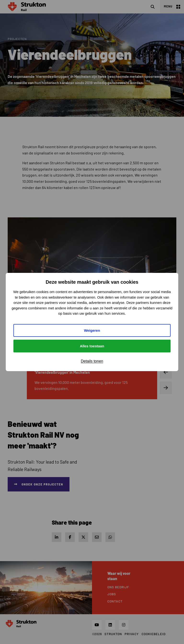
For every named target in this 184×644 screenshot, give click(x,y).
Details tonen (92, 361)
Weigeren (92, 330)
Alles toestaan (92, 346)
